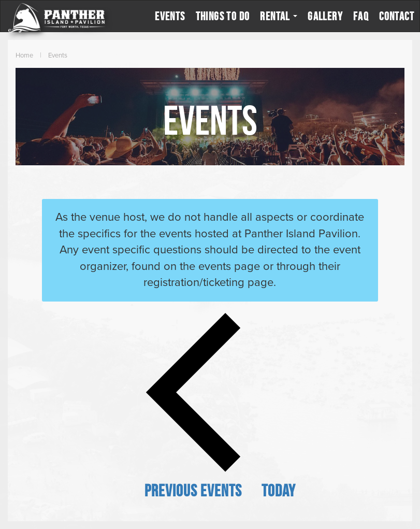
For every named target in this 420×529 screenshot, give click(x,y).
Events (170, 16)
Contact (397, 16)
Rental (279, 16)
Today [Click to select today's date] (279, 490)
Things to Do (223, 16)
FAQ (361, 16)
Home (24, 55)
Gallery (325, 16)
